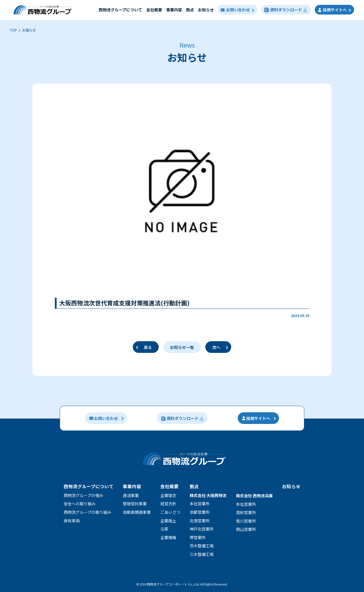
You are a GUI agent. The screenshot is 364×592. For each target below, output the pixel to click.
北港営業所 (200, 521)
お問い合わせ (235, 10)
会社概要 (154, 10)
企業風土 (168, 521)
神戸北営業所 (202, 529)
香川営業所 (246, 521)
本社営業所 (200, 504)
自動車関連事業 (137, 512)
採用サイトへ (332, 10)
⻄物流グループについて (120, 10)
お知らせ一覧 (182, 347)
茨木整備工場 (202, 546)
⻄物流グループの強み (83, 495)
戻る (148, 347)
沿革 (164, 529)
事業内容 (174, 10)
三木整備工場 (202, 554)
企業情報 (168, 537)
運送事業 (131, 495)
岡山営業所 (246, 529)
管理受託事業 (135, 504)
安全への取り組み (80, 504)
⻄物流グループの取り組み (87, 512)
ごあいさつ (170, 512)
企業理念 (168, 495)
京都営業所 (200, 512)
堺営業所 (198, 537)
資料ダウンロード (286, 10)
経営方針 (168, 504)
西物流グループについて (89, 486)
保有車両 (72, 521)
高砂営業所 (246, 512)
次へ (216, 347)
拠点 (190, 10)
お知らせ (206, 10)
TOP (14, 30)
